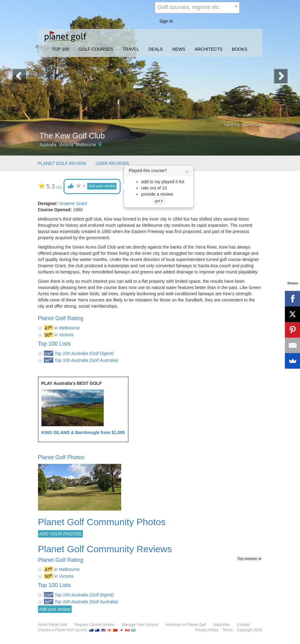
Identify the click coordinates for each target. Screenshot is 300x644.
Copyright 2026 (249, 630)
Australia (48, 145)
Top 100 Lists (55, 344)
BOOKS (240, 49)
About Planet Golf (53, 625)
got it (159, 201)
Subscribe (221, 625)
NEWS (179, 49)
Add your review (102, 186)
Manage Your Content (140, 625)
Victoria (66, 145)
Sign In (166, 21)
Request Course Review (95, 625)
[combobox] (197, 8)
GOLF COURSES (96, 49)
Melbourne (86, 145)
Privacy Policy (207, 630)
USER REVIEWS (112, 163)
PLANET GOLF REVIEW (62, 163)
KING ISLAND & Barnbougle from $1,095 (83, 432)
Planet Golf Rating (61, 318)
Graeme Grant (73, 203)
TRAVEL (131, 49)
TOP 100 (61, 49)
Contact (243, 625)
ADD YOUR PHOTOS (60, 534)
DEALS (156, 49)
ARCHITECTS (209, 49)
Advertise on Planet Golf (186, 625)
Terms (228, 630)
